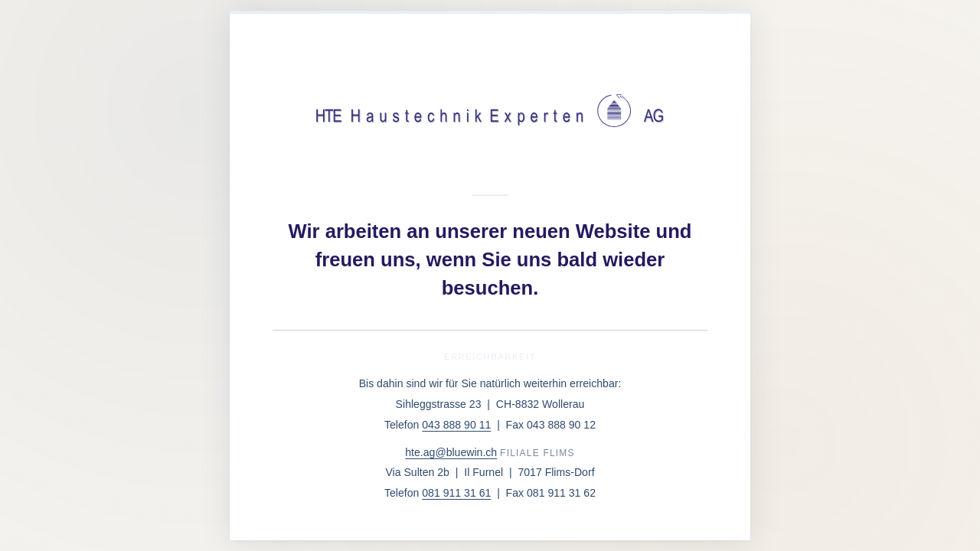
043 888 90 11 (456, 425)
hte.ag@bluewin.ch (451, 452)
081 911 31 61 (456, 493)
